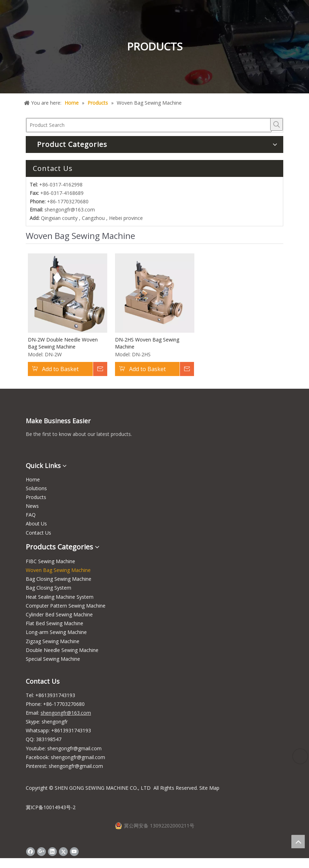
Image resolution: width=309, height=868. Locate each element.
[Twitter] (63, 851)
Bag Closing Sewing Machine (59, 579)
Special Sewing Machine (53, 659)
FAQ (31, 515)
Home (33, 479)
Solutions (36, 488)
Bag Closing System (49, 588)
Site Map (209, 788)
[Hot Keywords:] (277, 124)
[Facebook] (31, 851)
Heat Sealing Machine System (60, 597)
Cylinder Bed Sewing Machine (59, 614)
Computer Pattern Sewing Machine (66, 606)
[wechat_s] (31, 449)
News (32, 506)
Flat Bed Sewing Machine (54, 623)
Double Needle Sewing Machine (62, 650)
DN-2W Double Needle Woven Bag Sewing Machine (63, 343)
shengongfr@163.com (70, 210)
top (298, 842)
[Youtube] (74, 851)
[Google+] (41, 851)
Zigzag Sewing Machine (53, 641)
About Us (36, 524)
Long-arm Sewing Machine (56, 632)
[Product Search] (149, 125)
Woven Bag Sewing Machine (58, 570)
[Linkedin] (52, 851)
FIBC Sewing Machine (50, 561)
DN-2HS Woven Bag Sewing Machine (147, 343)
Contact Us (38, 533)
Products (36, 497)
